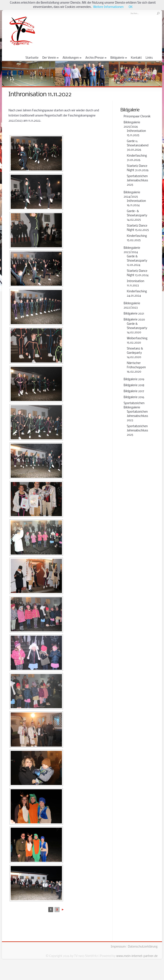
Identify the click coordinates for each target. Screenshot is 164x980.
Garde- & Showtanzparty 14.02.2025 (137, 216)
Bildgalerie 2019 (134, 379)
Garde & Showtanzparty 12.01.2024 (137, 261)
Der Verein (51, 58)
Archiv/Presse (96, 58)
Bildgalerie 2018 (134, 385)
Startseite (32, 58)
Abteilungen (72, 58)
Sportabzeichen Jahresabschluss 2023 (137, 416)
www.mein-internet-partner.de (137, 956)
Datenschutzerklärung (143, 947)
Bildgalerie (119, 58)
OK (131, 7)
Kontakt (136, 58)
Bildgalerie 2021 (134, 314)
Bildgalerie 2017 (134, 391)
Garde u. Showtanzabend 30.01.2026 (138, 146)
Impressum (118, 947)
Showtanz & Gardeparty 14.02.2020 (135, 353)
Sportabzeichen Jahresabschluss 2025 (137, 181)
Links (149, 58)
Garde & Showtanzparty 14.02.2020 (137, 328)
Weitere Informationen (108, 7)
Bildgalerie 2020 (134, 320)
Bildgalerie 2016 (134, 397)
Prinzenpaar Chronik (137, 117)
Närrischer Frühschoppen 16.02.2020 (136, 368)
